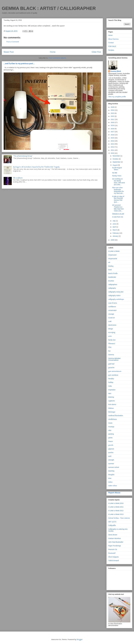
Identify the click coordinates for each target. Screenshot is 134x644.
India (110, 386)
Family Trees (117, 176)
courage (111, 314)
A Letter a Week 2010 (116, 503)
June (114, 224)
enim (110, 336)
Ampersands (113, 259)
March (115, 230)
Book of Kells (113, 273)
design (111, 329)
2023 (113, 113)
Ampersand (112, 255)
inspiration (112, 390)
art (109, 262)
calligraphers (113, 285)
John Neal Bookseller (116, 542)
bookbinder (112, 277)
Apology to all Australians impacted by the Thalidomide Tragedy (36, 167)
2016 (113, 135)
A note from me (118, 217)
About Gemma (113, 39)
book (110, 270)
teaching (111, 471)
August (115, 165)
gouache (111, 368)
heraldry (111, 379)
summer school (114, 467)
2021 (113, 119)
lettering (111, 397)
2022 (113, 116)
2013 (113, 144)
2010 (113, 153)
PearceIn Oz (113, 549)
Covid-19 (111, 318)
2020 (113, 122)
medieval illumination (116, 416)
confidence (112, 307)
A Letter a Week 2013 (116, 514)
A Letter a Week (114, 251)
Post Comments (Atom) (57, 58)
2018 (113, 129)
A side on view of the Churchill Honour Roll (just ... (118, 199)
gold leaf (111, 364)
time (110, 478)
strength (111, 460)
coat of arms (113, 303)
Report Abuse (114, 493)
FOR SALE (112, 46)
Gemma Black (116, 71)
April (114, 227)
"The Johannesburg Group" (23, 156)
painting (111, 434)
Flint (110, 347)
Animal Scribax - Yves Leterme (119, 518)
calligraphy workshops (116, 299)
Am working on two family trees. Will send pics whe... (118, 182)
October (116, 159)
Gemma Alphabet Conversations (114, 359)
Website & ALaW (118, 214)
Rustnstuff (112, 553)
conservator (112, 310)
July (114, 221)
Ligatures (112, 401)
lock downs (112, 404)
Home (53, 52)
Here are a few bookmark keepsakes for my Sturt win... (118, 190)
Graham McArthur (115, 538)
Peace (111, 441)
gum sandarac (113, 375)
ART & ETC (112, 522)
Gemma (111, 355)
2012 (113, 147)
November (116, 156)
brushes (111, 281)
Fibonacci (112, 343)
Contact (111, 43)
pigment (111, 449)
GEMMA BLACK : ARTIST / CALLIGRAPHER (49, 8)
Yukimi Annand (114, 560)
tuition (110, 482)
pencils (111, 445)
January (116, 236)
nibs (110, 430)
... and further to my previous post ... (19, 63)
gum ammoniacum (115, 371)
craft (110, 321)
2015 (113, 138)
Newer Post (9, 52)
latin (110, 393)
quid (110, 456)
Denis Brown (113, 535)
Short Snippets (113, 557)
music (110, 423)
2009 (113, 240)
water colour (113, 486)
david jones (112, 325)
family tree (112, 340)
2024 (113, 110)
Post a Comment (13, 42)
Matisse (111, 408)
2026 (113, 107)
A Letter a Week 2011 (116, 507)
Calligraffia (112, 525)
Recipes (111, 50)
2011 (113, 150)
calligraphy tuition (114, 296)
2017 (113, 132)
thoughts (111, 475)
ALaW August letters (117, 169)
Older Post (96, 52)
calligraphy (112, 288)
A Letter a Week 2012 (116, 511)
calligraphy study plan (116, 292)
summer (111, 464)
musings (111, 427)
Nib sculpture (18, 178)
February (116, 233)
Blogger (80, 639)
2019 (113, 125)
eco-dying (112, 332)
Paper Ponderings (115, 546)
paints (110, 438)
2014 (113, 141)
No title (115, 173)
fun (109, 351)
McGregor (112, 412)
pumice (111, 452)
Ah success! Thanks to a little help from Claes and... (118, 208)
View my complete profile (117, 97)
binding (111, 266)
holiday (111, 382)
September (117, 162)
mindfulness (113, 419)
